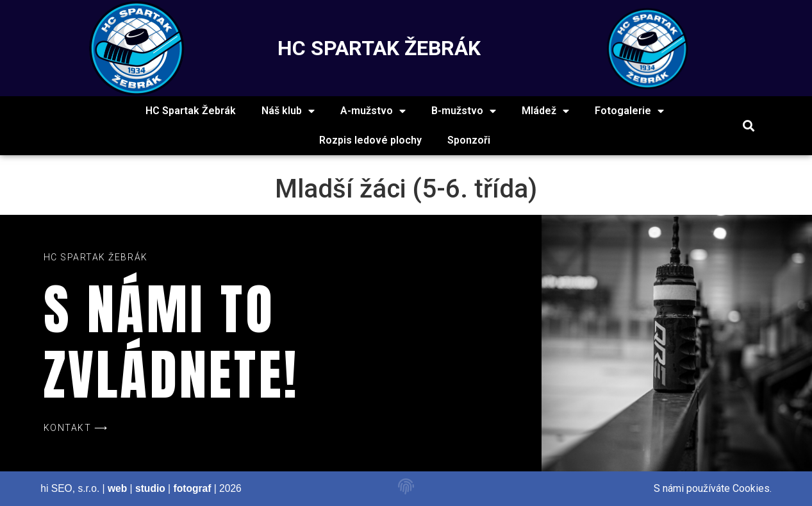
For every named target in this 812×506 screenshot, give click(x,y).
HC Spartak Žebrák (191, 111)
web (117, 488)
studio (150, 488)
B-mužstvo (464, 111)
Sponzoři (469, 140)
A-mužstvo (373, 111)
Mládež (545, 111)
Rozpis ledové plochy (370, 140)
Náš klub (288, 111)
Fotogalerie (629, 111)
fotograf (192, 488)
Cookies (751, 488)
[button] (748, 126)
